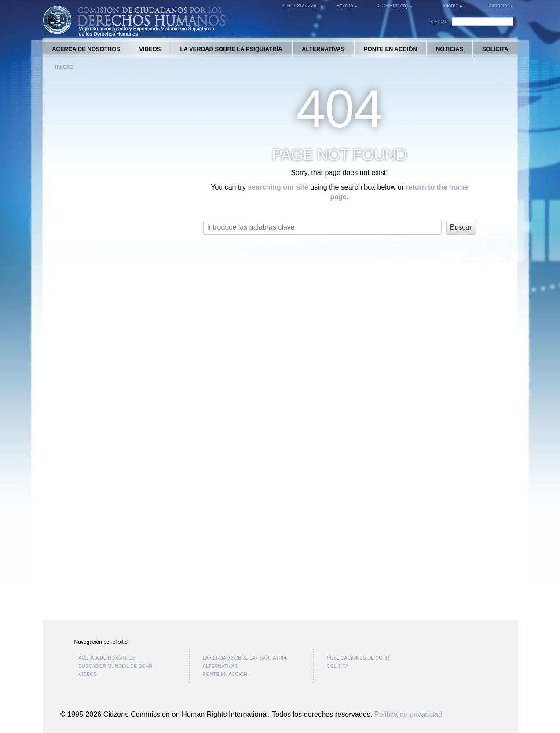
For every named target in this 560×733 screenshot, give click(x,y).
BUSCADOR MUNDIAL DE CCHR (116, 666)
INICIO (64, 67)
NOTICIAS (450, 49)
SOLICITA (495, 49)
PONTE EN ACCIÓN (390, 49)
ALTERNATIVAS (323, 49)
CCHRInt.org (393, 6)
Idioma (450, 6)
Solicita (345, 6)
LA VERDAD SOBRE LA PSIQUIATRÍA (231, 49)
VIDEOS (150, 49)
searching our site (278, 187)
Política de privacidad (408, 714)
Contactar (498, 6)
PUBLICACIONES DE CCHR (358, 658)
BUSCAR (439, 22)
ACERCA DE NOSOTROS (86, 49)
